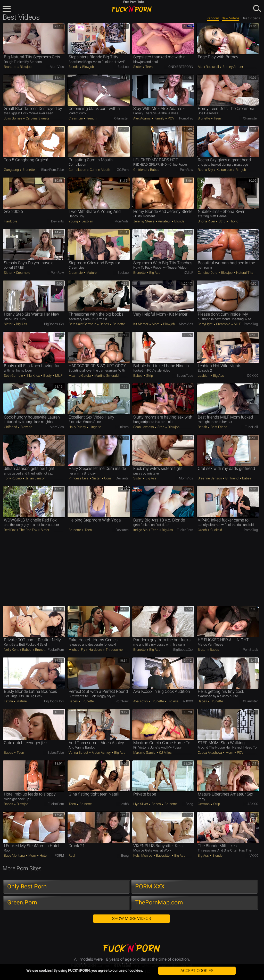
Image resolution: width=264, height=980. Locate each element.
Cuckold (216, 530)
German (204, 804)
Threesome (114, 650)
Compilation (78, 170)
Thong (233, 221)
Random (213, 18)
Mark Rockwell (209, 67)
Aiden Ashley (101, 753)
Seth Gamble (14, 376)
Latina (9, 701)
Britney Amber (232, 67)
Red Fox (10, 530)
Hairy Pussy (78, 427)
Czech (203, 530)
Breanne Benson (210, 478)
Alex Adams (142, 118)
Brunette (10, 67)
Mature (91, 273)
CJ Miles (165, 753)
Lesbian (87, 221)
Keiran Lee (224, 170)
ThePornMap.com (159, 902)
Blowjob (25, 67)
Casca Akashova (210, 753)
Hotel (43, 856)
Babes (154, 170)
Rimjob (240, 170)
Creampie (76, 118)
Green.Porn (22, 902)
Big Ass (154, 273)
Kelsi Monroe (143, 856)
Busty (47, 376)
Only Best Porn (27, 886)
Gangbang (12, 170)
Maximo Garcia (80, 376)
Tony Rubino (13, 478)
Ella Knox (33, 376)
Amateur (164, 221)
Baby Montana (15, 856)
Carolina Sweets (37, 118)
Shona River (207, 221)
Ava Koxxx (141, 701)
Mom (156, 324)
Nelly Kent (12, 650)
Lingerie (95, 427)
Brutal (202, 650)
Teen (149, 67)
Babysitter (163, 856)
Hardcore (11, 221)
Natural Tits (244, 273)
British (203, 427)
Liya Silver (141, 804)
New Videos (231, 18)
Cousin (109, 478)
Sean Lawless (144, 427)
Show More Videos (131, 918)
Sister (138, 67)
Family (159, 118)
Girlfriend (140, 170)
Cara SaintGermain (83, 324)
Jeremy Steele (144, 221)
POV (171, 118)
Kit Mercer (141, 324)
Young (74, 221)
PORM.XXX (150, 886)
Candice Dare (208, 273)
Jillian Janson (35, 478)
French (91, 118)
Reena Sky (206, 170)
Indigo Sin (141, 530)
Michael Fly (77, 650)
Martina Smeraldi (106, 376)
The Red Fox (28, 530)
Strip (222, 221)
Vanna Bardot (79, 753)
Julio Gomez (13, 118)
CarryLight (205, 324)
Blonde (74, 67)
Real (72, 856)
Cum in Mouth (100, 170)
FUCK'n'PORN (132, 9)
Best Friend (218, 427)
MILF (237, 324)
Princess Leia (79, 478)
